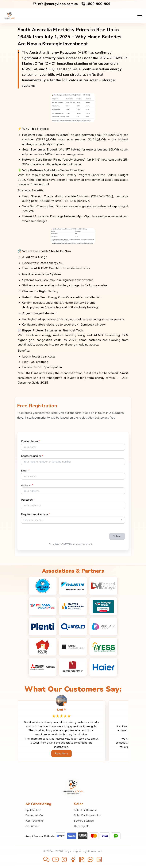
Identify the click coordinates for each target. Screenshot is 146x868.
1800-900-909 (96, 4)
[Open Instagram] (64, 860)
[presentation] (77, 534)
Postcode (28, 500)
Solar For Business (86, 810)
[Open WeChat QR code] (47, 860)
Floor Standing (35, 821)
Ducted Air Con (35, 815)
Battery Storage (84, 821)
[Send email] (82, 860)
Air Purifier (32, 826)
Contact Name (31, 441)
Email (25, 471)
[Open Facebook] (73, 860)
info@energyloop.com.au (55, 4)
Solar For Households (87, 815)
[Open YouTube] (56, 860)
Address (27, 485)
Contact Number (32, 456)
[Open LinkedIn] (99, 860)
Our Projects (82, 826)
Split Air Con (33, 810)
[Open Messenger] (90, 860)
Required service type (36, 514)
